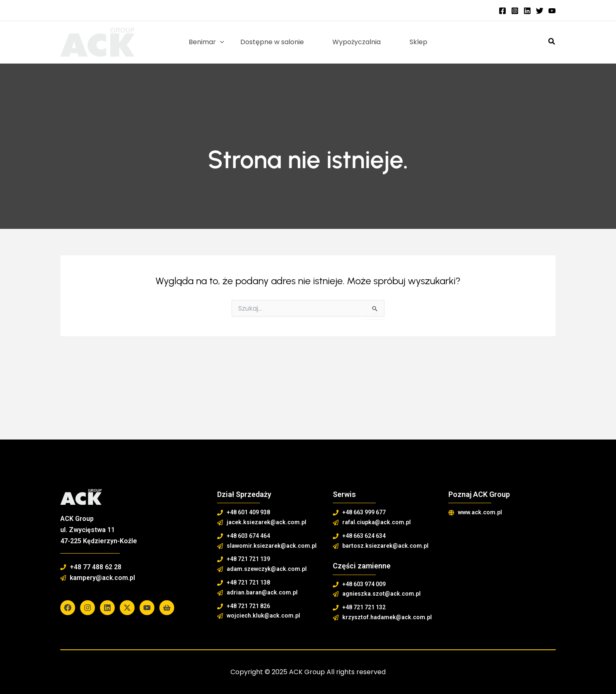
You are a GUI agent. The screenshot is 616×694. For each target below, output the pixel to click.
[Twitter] (540, 11)
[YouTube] (552, 11)
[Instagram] (515, 11)
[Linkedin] (527, 11)
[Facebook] (502, 11)
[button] (552, 42)
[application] (225, 42)
